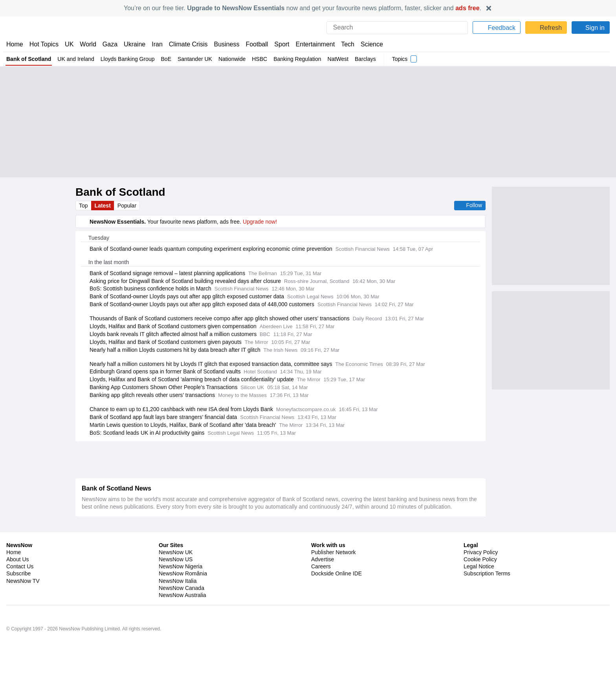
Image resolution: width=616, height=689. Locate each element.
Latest (103, 206)
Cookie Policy (480, 582)
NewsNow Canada (181, 611)
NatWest (334, 59)
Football (253, 44)
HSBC (256, 59)
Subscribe (19, 597)
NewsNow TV (23, 604)
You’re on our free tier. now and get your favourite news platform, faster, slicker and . (302, 8)
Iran (154, 44)
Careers (321, 590)
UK (69, 44)
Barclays (361, 59)
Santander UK (191, 59)
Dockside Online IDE (335, 597)
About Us (18, 582)
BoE (163, 59)
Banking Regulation (293, 59)
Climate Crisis (184, 44)
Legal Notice (479, 590)
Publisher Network (334, 575)
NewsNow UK (175, 575)
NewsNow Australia (183, 618)
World (87, 44)
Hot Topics (44, 44)
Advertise (323, 582)
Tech (342, 44)
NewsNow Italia (178, 604)
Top (84, 206)
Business (223, 44)
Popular (128, 206)
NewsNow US (175, 582)
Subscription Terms (488, 597)
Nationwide (228, 59)
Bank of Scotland (28, 59)
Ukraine (132, 44)
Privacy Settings (484, 604)
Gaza (109, 44)
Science (366, 44)
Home (15, 44)
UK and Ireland (75, 59)
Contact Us (20, 590)
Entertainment (311, 44)
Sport (278, 44)
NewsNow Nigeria (180, 590)
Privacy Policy (480, 575)
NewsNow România (183, 597)
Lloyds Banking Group (125, 59)
